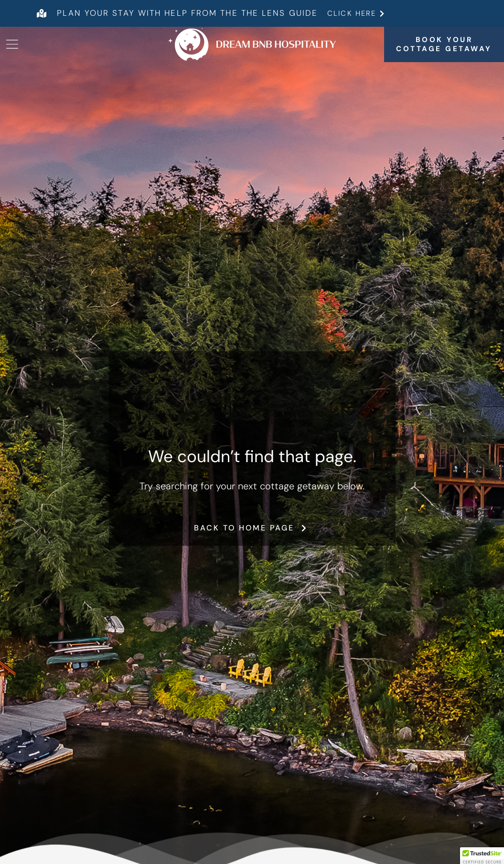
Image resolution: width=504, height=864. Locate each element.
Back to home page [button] (252, 528)
